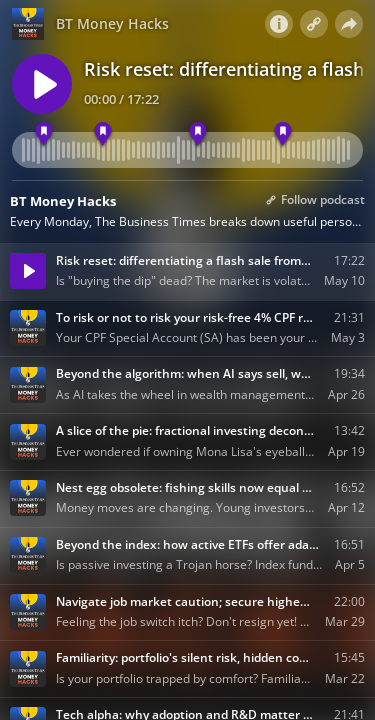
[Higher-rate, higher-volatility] (103, 134)
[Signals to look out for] (197, 134)
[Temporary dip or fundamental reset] (43, 134)
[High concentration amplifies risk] (283, 134)
